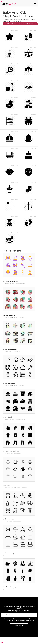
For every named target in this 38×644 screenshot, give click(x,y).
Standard (21, 21)
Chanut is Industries (10, 487)
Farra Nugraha (24, 20)
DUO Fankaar (8, 317)
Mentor (6, 521)
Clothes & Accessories (10, 281)
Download (14, 30)
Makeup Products (9, 315)
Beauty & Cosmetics (10, 349)
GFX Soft (7, 453)
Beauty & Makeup (9, 383)
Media (6, 351)
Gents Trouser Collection (11, 451)
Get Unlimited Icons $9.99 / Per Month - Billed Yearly (20, 24)
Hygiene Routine (8, 519)
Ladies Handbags (9, 553)
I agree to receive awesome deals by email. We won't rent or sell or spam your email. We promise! (20, 620)
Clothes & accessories (20, 283)
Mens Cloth (7, 485)
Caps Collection (8, 417)
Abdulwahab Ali (9, 283)
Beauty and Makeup (9, 587)
